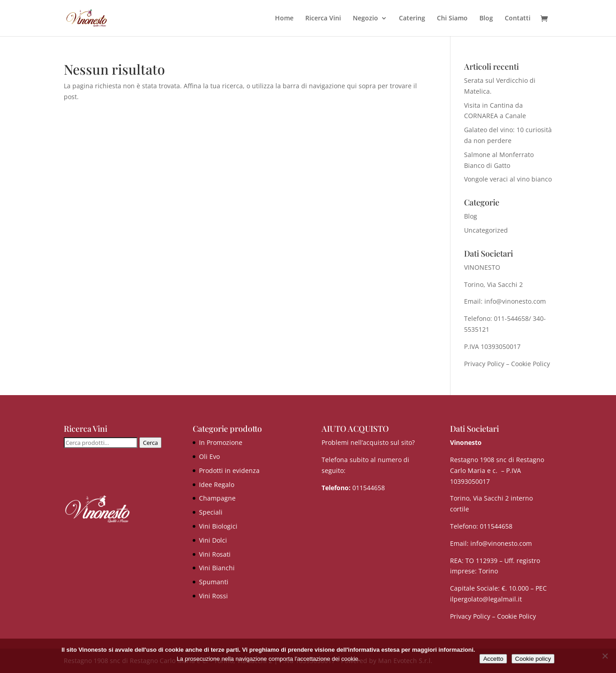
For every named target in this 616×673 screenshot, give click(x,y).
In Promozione (221, 442)
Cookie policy (533, 659)
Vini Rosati (215, 554)
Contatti (518, 19)
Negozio (365, 19)
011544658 (369, 488)
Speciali (211, 512)
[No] (605, 656)
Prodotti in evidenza (229, 470)
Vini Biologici (218, 526)
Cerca (150, 443)
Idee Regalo (217, 484)
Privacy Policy (484, 364)
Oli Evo (209, 456)
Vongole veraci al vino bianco (508, 179)
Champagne (217, 498)
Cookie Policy (531, 364)
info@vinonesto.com (501, 543)
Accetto (493, 659)
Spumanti (214, 582)
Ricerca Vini (323, 19)
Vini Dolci (213, 540)
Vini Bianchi (217, 568)
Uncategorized (486, 230)
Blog (486, 19)
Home (284, 19)
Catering (412, 19)
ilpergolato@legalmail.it (486, 599)
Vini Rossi (213, 596)
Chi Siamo (452, 19)
